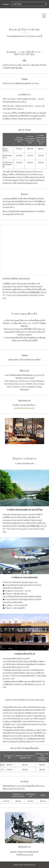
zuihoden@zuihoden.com (24, 408)
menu (44, 17)
